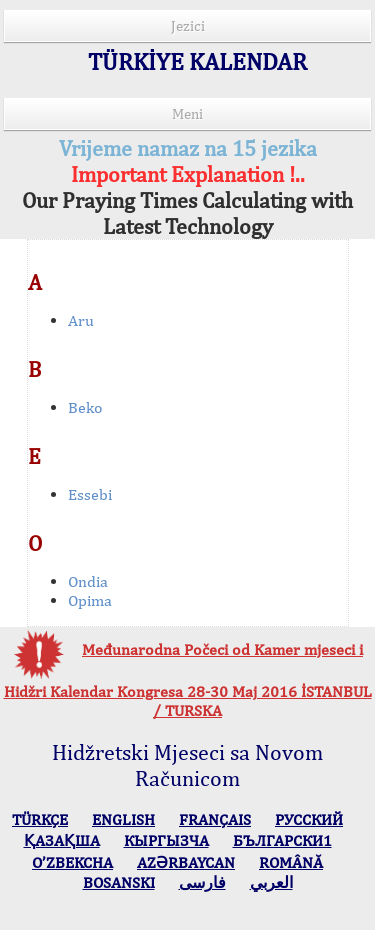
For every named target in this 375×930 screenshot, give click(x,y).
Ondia (88, 581)
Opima (90, 600)
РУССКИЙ (309, 819)
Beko (85, 407)
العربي (271, 882)
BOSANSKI (119, 882)
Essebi (90, 494)
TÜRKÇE (40, 819)
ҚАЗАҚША (62, 840)
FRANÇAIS (215, 819)
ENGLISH (123, 819)
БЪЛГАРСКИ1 (282, 840)
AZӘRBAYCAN (186, 862)
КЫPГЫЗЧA (166, 840)
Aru (81, 320)
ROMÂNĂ (291, 862)
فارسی (202, 882)
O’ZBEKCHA (72, 862)
